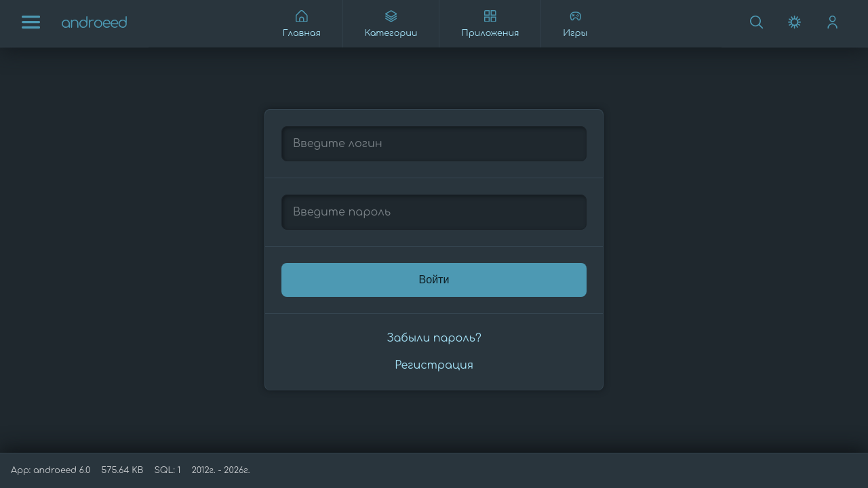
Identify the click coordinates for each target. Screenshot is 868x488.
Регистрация (434, 365)
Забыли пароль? (434, 338)
